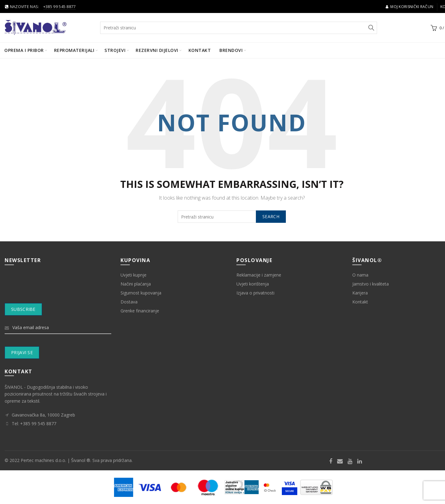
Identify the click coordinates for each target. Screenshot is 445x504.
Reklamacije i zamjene (259, 275)
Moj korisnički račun (409, 7)
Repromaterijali (74, 50)
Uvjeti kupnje (133, 275)
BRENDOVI (231, 50)
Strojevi (115, 50)
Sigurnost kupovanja (141, 293)
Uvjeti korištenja (253, 284)
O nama (360, 275)
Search (371, 28)
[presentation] (58, 288)
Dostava (129, 302)
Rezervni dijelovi (157, 50)
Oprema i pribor (24, 50)
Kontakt (200, 50)
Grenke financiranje (140, 311)
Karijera (360, 293)
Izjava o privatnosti (255, 293)
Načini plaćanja (136, 284)
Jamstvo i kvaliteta (371, 284)
